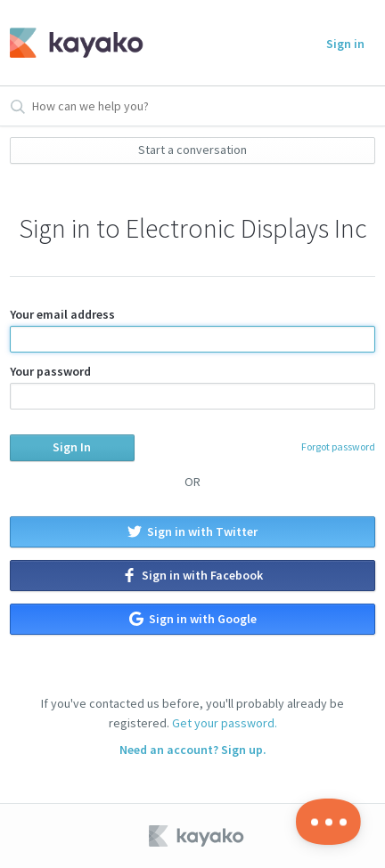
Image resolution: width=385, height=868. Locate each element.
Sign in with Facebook (192, 575)
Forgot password (338, 446)
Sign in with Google (193, 619)
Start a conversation (192, 150)
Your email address (192, 329)
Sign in (345, 44)
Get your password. (225, 723)
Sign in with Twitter (192, 531)
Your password (192, 386)
